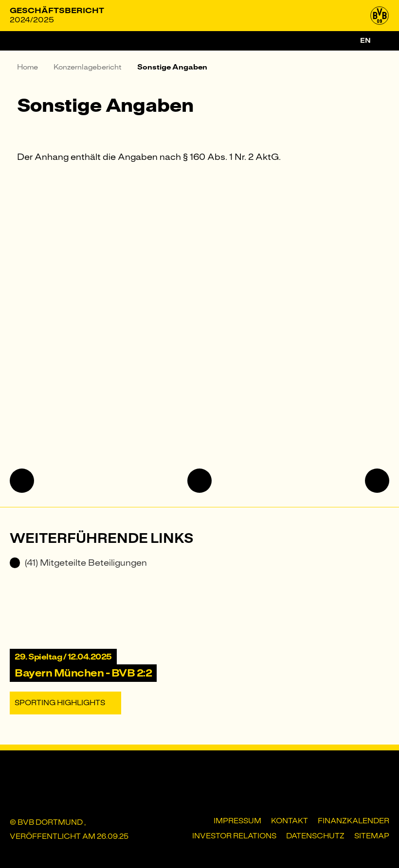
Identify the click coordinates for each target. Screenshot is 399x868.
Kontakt (290, 821)
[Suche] (383, 41)
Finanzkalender (354, 821)
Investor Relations (234, 836)
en (365, 40)
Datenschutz (315, 836)
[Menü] (19, 41)
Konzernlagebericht (88, 67)
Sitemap (372, 836)
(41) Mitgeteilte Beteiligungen (78, 563)
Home (27, 67)
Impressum (237, 821)
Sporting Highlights (60, 703)
